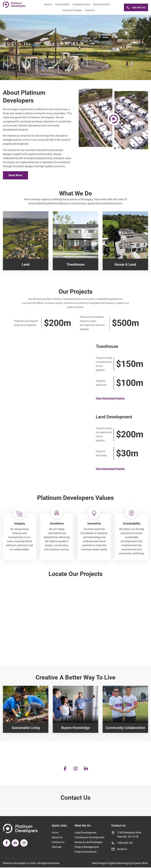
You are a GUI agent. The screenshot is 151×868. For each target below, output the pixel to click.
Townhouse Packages (71, 10)
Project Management (87, 847)
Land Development (86, 833)
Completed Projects (81, 4)
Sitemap (57, 847)
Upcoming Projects (101, 4)
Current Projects (62, 4)
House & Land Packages (89, 843)
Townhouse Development (89, 838)
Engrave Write (140, 864)
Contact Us (89, 10)
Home (55, 833)
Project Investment (86, 852)
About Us (47, 4)
